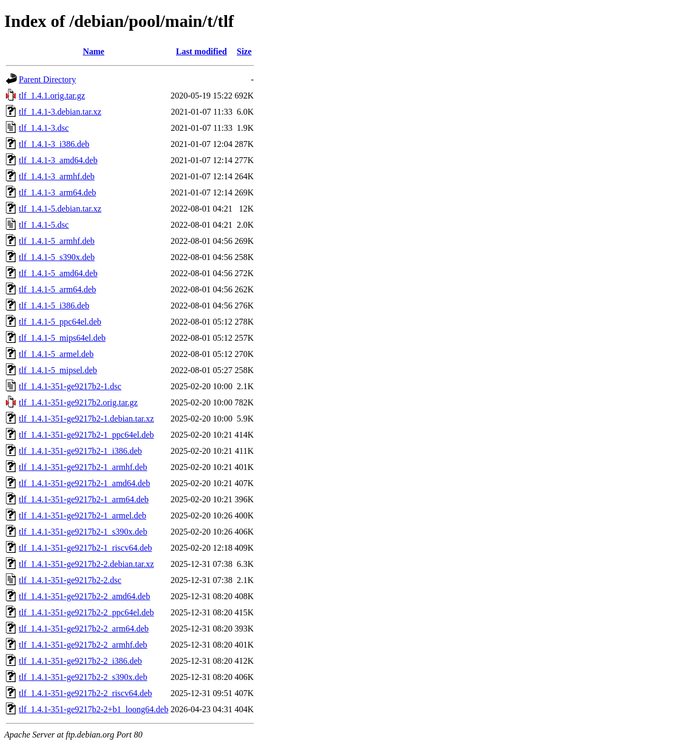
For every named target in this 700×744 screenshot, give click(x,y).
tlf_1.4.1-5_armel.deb (56, 354)
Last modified (201, 51)
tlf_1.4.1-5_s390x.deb (57, 257)
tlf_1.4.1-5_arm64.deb (58, 289)
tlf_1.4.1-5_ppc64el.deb (60, 322)
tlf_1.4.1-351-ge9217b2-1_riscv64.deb (86, 548)
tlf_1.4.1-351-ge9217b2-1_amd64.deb (84, 483)
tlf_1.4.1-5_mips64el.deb (62, 338)
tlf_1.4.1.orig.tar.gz (52, 96)
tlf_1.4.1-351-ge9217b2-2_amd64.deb (84, 596)
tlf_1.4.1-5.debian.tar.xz (60, 209)
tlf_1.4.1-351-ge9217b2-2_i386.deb (80, 661)
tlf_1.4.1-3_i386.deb (54, 144)
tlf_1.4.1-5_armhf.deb (57, 241)
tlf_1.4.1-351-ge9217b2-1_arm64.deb (84, 499)
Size (244, 51)
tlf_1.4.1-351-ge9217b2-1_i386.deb (80, 451)
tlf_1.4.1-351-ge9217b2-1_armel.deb (83, 515)
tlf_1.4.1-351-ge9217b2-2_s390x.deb (83, 677)
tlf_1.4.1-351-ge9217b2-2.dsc (70, 580)
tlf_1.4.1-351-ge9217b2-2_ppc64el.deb (86, 612)
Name (94, 51)
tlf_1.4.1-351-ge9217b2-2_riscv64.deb (86, 693)
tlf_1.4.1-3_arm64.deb (58, 192)
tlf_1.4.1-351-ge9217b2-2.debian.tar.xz (86, 564)
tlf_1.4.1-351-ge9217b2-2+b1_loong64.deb (94, 709)
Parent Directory (47, 79)
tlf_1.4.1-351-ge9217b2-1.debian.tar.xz (86, 419)
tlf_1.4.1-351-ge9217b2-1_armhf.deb (83, 467)
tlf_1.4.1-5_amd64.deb (58, 273)
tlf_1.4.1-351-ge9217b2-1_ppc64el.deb (86, 435)
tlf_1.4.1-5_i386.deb (54, 306)
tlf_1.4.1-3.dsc (44, 128)
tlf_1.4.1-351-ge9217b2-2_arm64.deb (84, 629)
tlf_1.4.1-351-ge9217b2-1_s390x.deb (83, 532)
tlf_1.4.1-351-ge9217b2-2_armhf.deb (83, 645)
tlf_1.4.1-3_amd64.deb (58, 160)
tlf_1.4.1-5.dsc (44, 225)
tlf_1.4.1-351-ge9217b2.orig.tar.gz (78, 402)
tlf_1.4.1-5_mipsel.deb (58, 370)
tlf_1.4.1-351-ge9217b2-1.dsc (70, 386)
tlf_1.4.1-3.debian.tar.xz (60, 112)
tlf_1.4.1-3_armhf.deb (57, 176)
